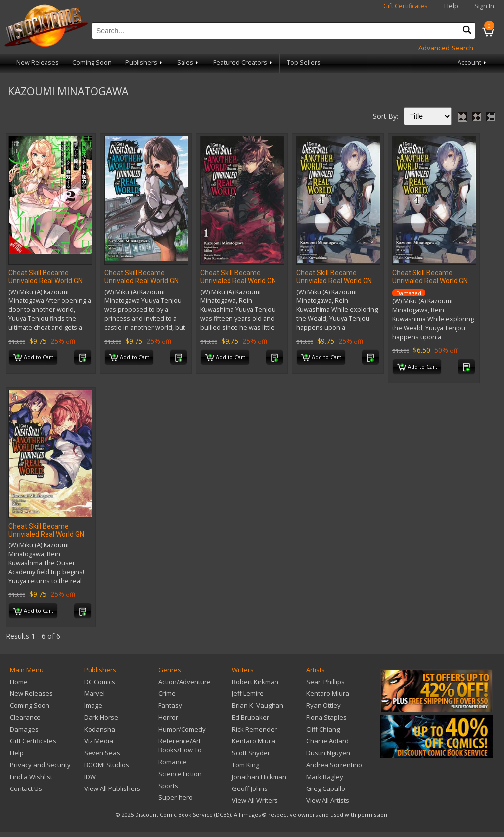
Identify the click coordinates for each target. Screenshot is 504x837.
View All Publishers (112, 788)
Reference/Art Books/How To (180, 745)
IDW (90, 777)
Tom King (246, 765)
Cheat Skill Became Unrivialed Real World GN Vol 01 (238, 281)
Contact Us (26, 788)
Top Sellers (304, 63)
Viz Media (99, 741)
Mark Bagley (325, 777)
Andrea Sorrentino (334, 765)
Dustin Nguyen (328, 753)
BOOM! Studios (107, 765)
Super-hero (176, 797)
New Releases (38, 63)
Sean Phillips (325, 682)
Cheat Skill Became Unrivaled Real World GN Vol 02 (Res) (46, 281)
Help (451, 6)
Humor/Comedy (182, 729)
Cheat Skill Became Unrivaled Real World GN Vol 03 (141, 281)
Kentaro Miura (253, 741)
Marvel (94, 693)
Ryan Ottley (323, 705)
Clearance (25, 717)
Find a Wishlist (31, 777)
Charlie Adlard (327, 741)
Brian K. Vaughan (258, 705)
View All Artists (328, 800)
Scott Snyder (251, 753)
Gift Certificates (406, 6)
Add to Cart (33, 358)
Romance (172, 762)
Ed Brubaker (251, 717)
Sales (188, 63)
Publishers (144, 63)
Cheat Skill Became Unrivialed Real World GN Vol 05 (46, 534)
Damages (24, 729)
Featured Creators (243, 63)
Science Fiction (180, 774)
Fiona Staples (326, 717)
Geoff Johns (250, 788)
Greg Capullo (326, 788)
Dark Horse (101, 717)
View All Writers (255, 800)
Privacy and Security (40, 765)
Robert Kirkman (255, 682)
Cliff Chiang (323, 729)
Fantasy (170, 705)
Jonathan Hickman (259, 777)
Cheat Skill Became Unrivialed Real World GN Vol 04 (334, 281)
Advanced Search (446, 48)
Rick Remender (254, 729)
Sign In (484, 6)
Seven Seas (102, 753)
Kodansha (100, 729)
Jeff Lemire (248, 693)
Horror (168, 717)
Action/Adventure (184, 682)
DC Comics (100, 682)
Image (93, 705)
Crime (167, 693)
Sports (168, 786)
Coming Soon (92, 63)
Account (473, 63)
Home (19, 682)
